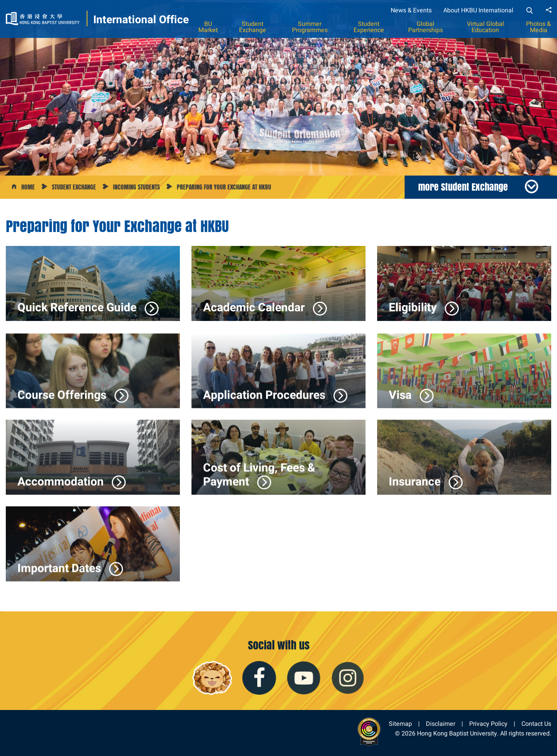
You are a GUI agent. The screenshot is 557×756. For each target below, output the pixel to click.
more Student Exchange (463, 187)
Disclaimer (441, 724)
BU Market (208, 27)
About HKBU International (478, 10)
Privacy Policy (488, 724)
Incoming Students (136, 187)
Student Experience (369, 27)
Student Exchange (253, 27)
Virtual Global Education (485, 27)
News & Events (411, 10)
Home (28, 187)
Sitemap (400, 724)
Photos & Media (538, 27)
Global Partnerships (425, 27)
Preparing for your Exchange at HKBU (224, 187)
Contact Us (536, 724)
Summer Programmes (310, 27)
